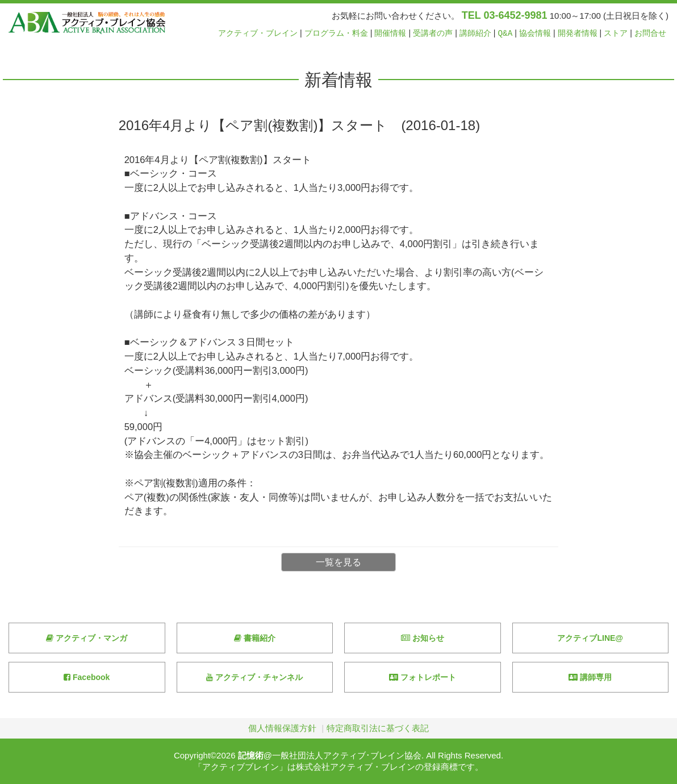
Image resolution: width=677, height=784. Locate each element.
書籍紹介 (255, 638)
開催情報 (390, 33)
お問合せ (650, 33)
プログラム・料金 (336, 33)
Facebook (87, 677)
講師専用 (590, 677)
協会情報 (535, 33)
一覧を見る (338, 562)
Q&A (505, 33)
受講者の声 (433, 33)
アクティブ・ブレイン (258, 33)
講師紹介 (475, 33)
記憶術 (251, 755)
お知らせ (423, 638)
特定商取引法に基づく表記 (378, 728)
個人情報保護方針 (282, 728)
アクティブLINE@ (590, 638)
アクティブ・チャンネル (254, 677)
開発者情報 (578, 33)
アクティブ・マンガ (87, 638)
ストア (616, 33)
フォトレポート (423, 677)
